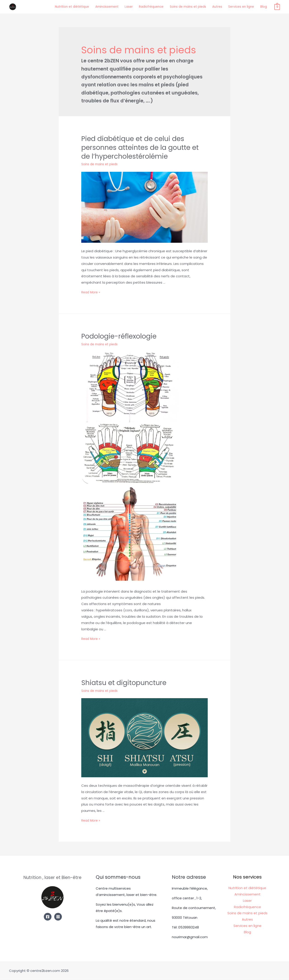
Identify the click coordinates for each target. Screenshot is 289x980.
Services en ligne (246, 6)
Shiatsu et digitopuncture (114, 684)
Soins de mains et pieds (188, 6)
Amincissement (98, 6)
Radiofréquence (147, 6)
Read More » (92, 297)
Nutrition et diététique (59, 6)
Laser (122, 6)
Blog (271, 6)
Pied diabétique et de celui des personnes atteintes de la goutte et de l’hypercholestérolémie (136, 155)
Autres (220, 6)
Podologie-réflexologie (111, 339)
